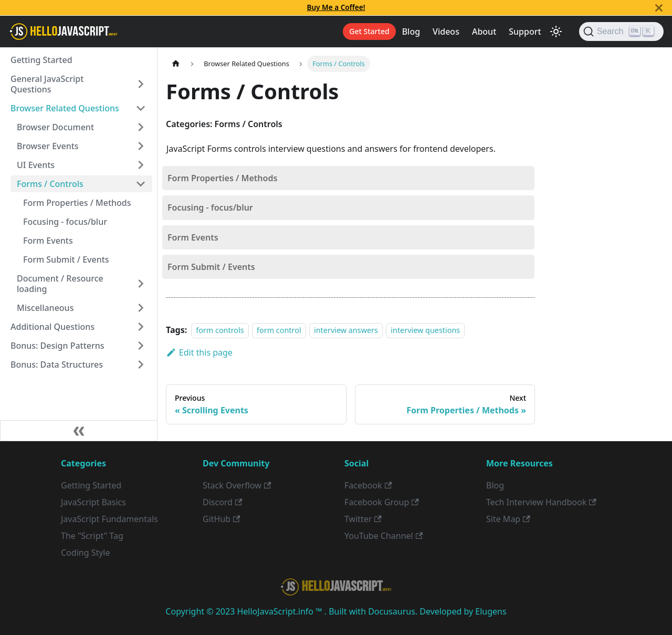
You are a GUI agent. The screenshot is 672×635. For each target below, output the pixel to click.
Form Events (48, 241)
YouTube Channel (384, 536)
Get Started (369, 31)
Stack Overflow (237, 485)
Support (525, 32)
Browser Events (48, 146)
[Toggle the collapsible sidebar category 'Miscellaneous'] (141, 308)
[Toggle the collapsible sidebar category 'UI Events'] (141, 165)
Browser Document (55, 127)
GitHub (221, 519)
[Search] (621, 32)
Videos (446, 32)
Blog (411, 32)
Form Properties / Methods (77, 203)
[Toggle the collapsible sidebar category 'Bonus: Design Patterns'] (141, 346)
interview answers (346, 330)
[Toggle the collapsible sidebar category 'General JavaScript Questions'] (141, 84)
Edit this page (199, 352)
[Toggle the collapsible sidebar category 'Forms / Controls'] (141, 184)
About (484, 32)
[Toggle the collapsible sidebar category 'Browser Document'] (141, 127)
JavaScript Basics (93, 502)
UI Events (36, 165)
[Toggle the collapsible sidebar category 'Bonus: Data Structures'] (141, 365)
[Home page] (176, 64)
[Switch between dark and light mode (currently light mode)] (556, 32)
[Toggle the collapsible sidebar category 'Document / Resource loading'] (141, 284)
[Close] (659, 8)
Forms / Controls (50, 184)
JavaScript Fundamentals (109, 519)
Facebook (368, 485)
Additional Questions (52, 327)
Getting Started (41, 60)
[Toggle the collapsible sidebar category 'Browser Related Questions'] (141, 108)
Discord (222, 502)
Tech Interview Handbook (541, 502)
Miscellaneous (45, 308)
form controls (220, 330)
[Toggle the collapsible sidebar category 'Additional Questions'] (141, 327)
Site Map (508, 519)
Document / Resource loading (60, 284)
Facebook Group (382, 502)
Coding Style (86, 553)
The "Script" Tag (92, 536)
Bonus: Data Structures (57, 365)
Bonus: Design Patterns (57, 346)
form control (279, 330)
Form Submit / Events (66, 259)
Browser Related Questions (65, 108)
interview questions (425, 330)
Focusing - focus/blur (65, 222)
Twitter (363, 519)
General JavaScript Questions (47, 84)
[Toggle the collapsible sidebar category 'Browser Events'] (141, 146)
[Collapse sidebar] (79, 431)
